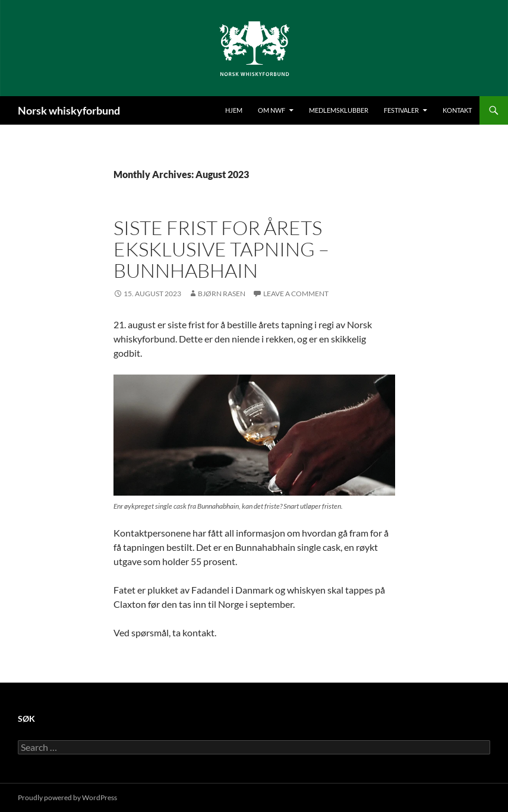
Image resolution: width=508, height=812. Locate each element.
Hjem (234, 110)
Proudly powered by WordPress (67, 797)
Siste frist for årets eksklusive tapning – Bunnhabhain (221, 249)
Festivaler (401, 110)
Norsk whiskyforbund (69, 110)
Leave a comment (296, 294)
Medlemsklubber (339, 110)
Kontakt (457, 110)
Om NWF (272, 110)
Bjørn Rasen (222, 294)
